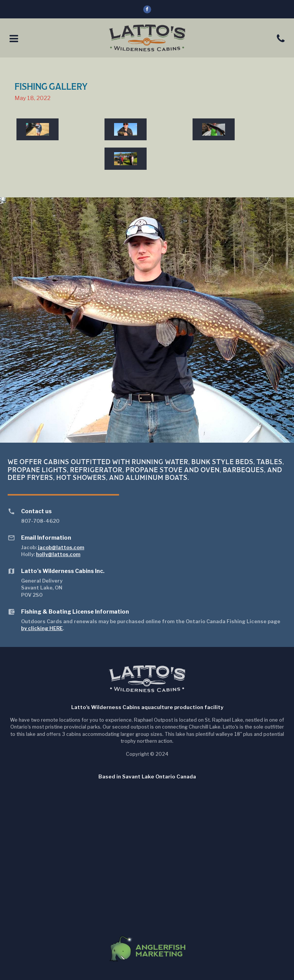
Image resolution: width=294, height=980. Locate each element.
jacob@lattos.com (61, 547)
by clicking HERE (42, 628)
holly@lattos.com (58, 554)
